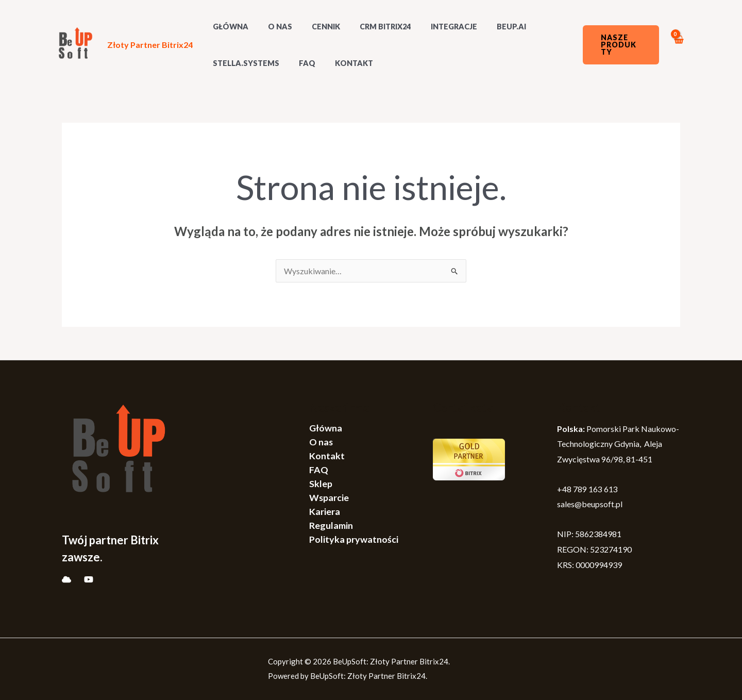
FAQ (300, 63)
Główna (326, 428)
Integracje (432, 27)
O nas (273, 27)
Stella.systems (243, 63)
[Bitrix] (66, 579)
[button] (618, 45)
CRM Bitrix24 (369, 27)
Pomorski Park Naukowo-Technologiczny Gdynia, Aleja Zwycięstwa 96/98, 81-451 (618, 444)
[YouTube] (89, 579)
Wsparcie (329, 497)
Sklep (321, 484)
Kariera (325, 511)
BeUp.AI (485, 27)
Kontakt (342, 63)
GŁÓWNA (228, 27)
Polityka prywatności (354, 539)
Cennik (314, 27)
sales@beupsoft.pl (590, 504)
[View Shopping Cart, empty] (678, 45)
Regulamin (331, 525)
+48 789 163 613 (587, 489)
